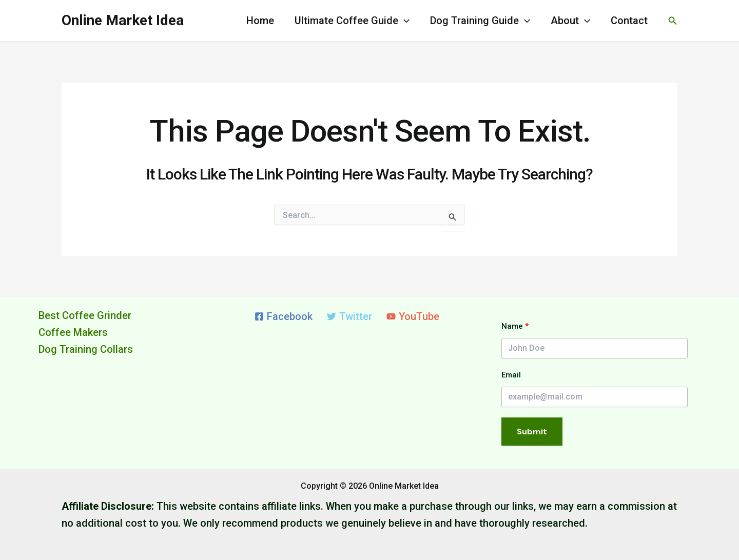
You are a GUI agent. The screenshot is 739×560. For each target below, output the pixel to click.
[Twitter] (349, 316)
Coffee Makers (73, 332)
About (570, 21)
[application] (404, 21)
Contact (629, 21)
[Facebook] (284, 316)
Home (260, 21)
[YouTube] (413, 316)
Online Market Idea (123, 20)
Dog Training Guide (480, 21)
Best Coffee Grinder (85, 315)
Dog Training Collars (86, 349)
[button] (673, 21)
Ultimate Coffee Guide (352, 21)
